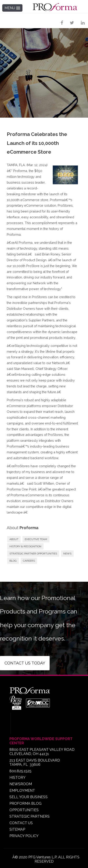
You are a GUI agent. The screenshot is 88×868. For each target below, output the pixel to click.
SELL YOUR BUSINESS (29, 797)
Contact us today (25, 663)
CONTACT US (21, 823)
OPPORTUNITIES (24, 810)
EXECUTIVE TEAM (36, 539)
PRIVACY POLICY (24, 836)
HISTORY (18, 778)
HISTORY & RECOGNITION (25, 546)
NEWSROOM (21, 784)
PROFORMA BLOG (25, 803)
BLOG (13, 561)
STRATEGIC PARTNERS (30, 816)
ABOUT (14, 539)
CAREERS (29, 561)
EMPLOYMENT (22, 791)
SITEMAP (17, 829)
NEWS (67, 554)
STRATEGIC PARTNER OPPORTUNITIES (33, 554)
